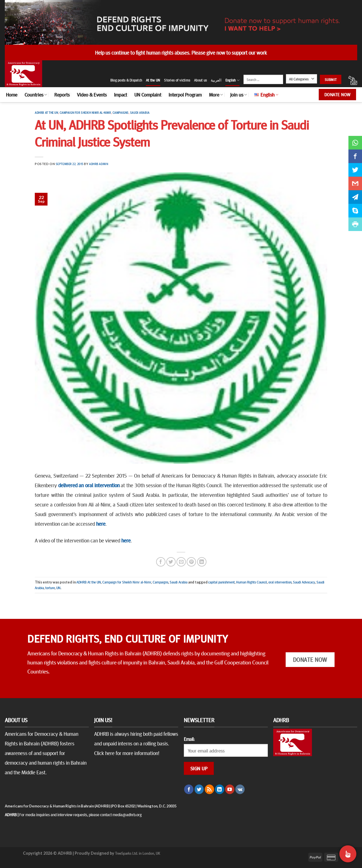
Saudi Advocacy (304, 582)
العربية (216, 80)
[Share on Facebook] (161, 562)
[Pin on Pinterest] (191, 562)
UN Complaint (148, 95)
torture (50, 588)
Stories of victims (177, 80)
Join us (239, 95)
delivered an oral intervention (89, 485)
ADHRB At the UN (46, 113)
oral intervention (280, 582)
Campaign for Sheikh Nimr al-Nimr (85, 113)
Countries (36, 95)
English (232, 80)
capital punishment (221, 582)
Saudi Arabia (140, 113)
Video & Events (92, 95)
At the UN (153, 80)
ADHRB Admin (99, 164)
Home (12, 95)
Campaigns (121, 113)
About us (200, 80)
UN (58, 588)
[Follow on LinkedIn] (220, 789)
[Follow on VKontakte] (240, 789)
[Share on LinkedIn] (202, 562)
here (101, 523)
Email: (189, 739)
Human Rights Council (252, 582)
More (216, 95)
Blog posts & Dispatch (126, 80)
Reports (62, 95)
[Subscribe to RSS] (209, 789)
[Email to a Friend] (181, 562)
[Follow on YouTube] (230, 789)
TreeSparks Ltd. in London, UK (138, 853)
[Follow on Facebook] (189, 789)
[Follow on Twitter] (199, 789)
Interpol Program (185, 95)
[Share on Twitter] (171, 562)
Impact (120, 95)
